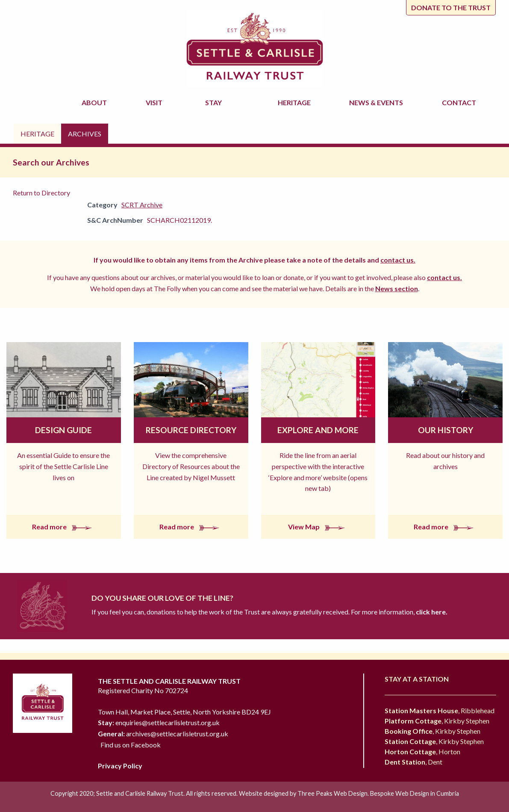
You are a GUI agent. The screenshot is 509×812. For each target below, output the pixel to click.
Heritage (296, 102)
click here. (431, 612)
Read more (64, 527)
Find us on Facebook (131, 745)
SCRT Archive (142, 205)
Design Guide (63, 430)
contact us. (398, 260)
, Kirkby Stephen (437, 721)
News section (397, 288)
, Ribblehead (440, 710)
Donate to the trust (451, 7)
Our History (446, 430)
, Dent (413, 762)
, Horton (422, 751)
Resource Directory (191, 430)
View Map (318, 527)
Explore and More (318, 430)
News (377, 103)
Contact (459, 102)
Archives (85, 134)
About (96, 102)
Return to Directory (41, 193)
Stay (215, 102)
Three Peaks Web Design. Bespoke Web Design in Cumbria (378, 793)
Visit (155, 102)
